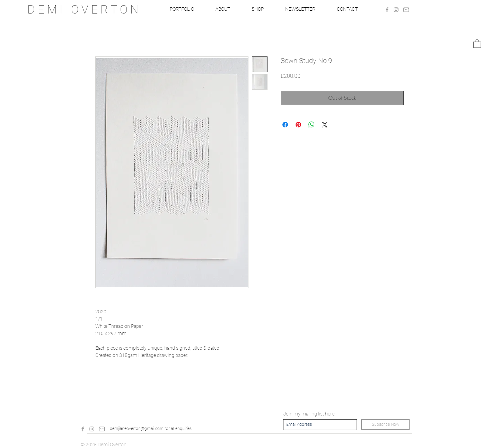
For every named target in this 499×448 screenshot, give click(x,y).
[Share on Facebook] (285, 125)
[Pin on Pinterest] (298, 125)
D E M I (49, 10)
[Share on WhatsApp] (312, 125)
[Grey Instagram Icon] (396, 10)
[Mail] (406, 10)
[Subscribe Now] (385, 425)
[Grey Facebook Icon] (387, 10)
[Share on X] (325, 125)
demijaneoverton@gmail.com (137, 429)
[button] (477, 43)
